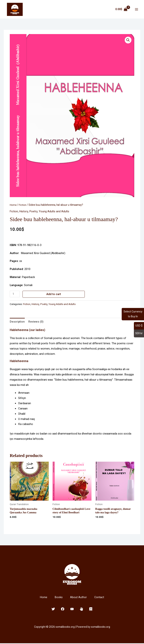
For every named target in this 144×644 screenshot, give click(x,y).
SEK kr (139, 333)
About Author (79, 598)
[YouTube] (72, 610)
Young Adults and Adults (55, 212)
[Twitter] (53, 610)
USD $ (139, 326)
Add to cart (54, 294)
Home (13, 205)
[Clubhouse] (81, 610)
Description (17, 322)
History (24, 212)
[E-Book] (91, 610)
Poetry (34, 212)
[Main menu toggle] (136, 9)
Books (59, 598)
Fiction (23, 205)
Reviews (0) (36, 322)
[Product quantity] (15, 294)
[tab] (17, 322)
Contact (99, 598)
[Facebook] (63, 610)
